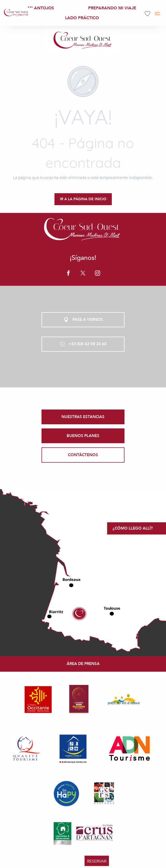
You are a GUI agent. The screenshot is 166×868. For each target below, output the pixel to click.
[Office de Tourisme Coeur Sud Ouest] (83, 41)
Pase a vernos (83, 320)
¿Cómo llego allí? (133, 528)
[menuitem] (16, 13)
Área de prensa (83, 664)
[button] (158, 14)
